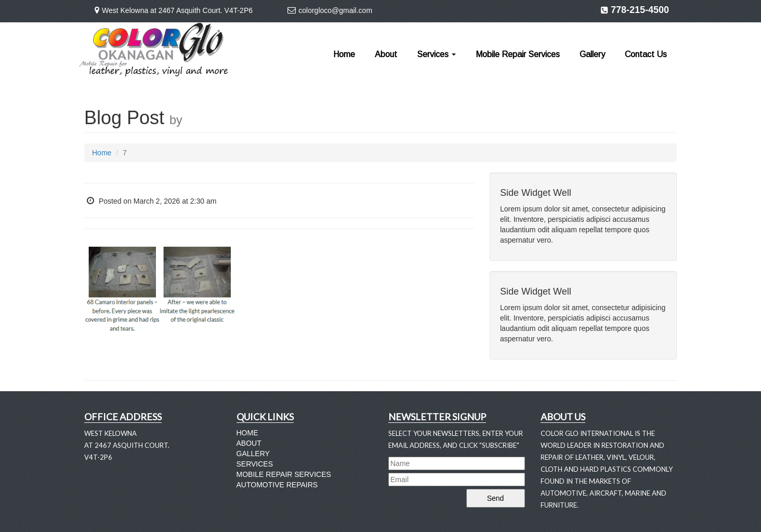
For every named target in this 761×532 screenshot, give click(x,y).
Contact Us (646, 54)
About (386, 54)
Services (436, 54)
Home (344, 54)
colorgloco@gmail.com (335, 10)
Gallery (592, 54)
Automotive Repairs (277, 485)
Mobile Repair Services (518, 54)
